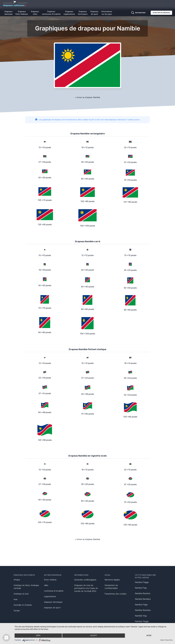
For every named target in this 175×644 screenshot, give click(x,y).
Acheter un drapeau (161, 13)
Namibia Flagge (142, 582)
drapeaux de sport (52, 608)
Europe (17, 611)
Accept (94, 636)
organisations (50, 596)
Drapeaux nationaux (9, 13)
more (149, 636)
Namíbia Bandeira (143, 610)
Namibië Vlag (141, 616)
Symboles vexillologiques (85, 580)
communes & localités (54, 591)
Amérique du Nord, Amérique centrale (26, 587)
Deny (38, 636)
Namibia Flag (141, 588)
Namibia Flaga (141, 605)
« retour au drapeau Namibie (87, 97)
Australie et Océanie (23, 605)
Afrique (17, 580)
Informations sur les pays (107, 13)
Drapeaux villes (35, 13)
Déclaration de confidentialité (111, 587)
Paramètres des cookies (116, 594)
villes (46, 585)
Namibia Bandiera (143, 599)
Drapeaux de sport (94, 13)
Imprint (162, 640)
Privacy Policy (169, 640)
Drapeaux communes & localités (51, 13)
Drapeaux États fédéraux (22, 13)
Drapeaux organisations (69, 13)
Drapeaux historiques (83, 13)
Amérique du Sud (21, 594)
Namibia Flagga (142, 621)
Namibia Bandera (143, 593)
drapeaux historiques (53, 602)
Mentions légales (112, 580)
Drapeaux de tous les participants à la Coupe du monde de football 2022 (86, 588)
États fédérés (50, 580)
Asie (15, 599)
